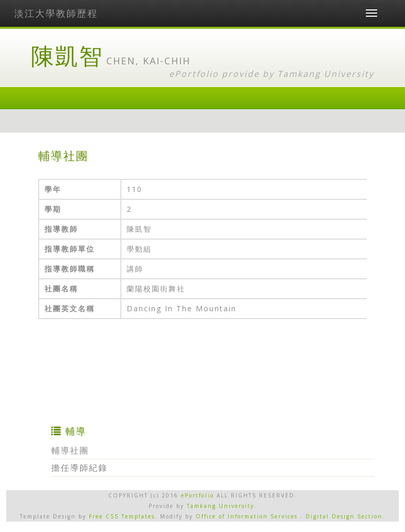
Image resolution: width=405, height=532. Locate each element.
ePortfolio (198, 495)
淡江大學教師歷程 (56, 13)
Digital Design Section (344, 516)
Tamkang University (326, 74)
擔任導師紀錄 (80, 468)
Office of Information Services (247, 516)
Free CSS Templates (122, 516)
